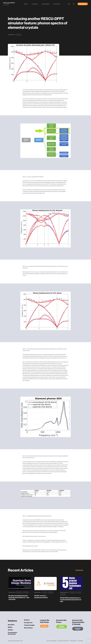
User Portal (44, 626)
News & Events (57, 4)
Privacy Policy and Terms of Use (64, 641)
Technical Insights (46, 4)
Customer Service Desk (62, 627)
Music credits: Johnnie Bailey (52, 641)
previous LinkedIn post (30, 99)
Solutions (26, 4)
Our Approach (35, 4)
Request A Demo (83, 4)
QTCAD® (10, 630)
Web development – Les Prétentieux (77, 641)
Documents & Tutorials (78, 629)
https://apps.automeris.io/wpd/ (31, 546)
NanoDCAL (11, 625)
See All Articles (79, 570)
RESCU (10, 627)
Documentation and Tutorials (12, 633)
